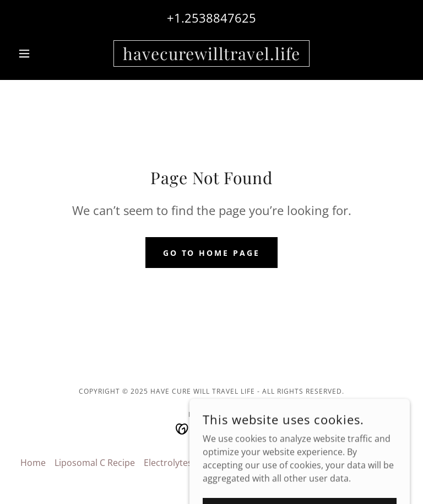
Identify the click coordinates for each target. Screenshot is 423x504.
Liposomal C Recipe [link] (95, 463)
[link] (211, 57)
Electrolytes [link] (168, 463)
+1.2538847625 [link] (211, 18)
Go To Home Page (212, 253)
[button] (43, 53)
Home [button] (33, 463)
